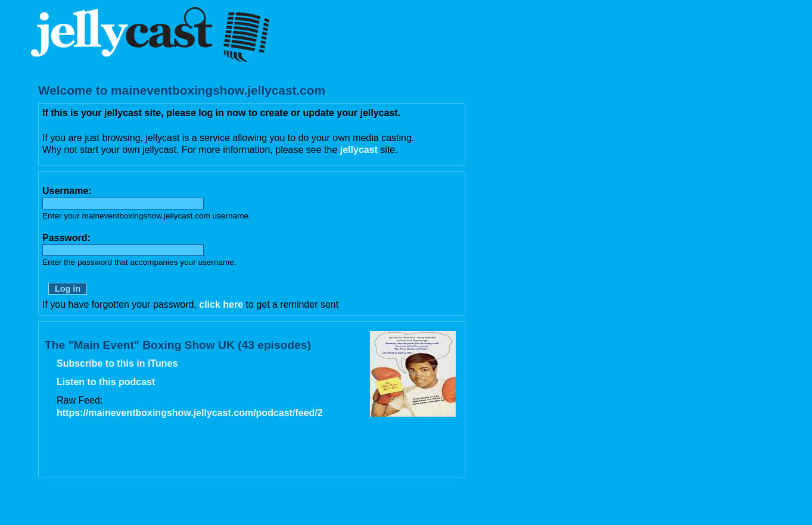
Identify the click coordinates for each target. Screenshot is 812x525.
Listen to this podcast (106, 382)
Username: (67, 191)
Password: (66, 238)
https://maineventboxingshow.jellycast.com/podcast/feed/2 (190, 413)
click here (221, 304)
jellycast (359, 150)
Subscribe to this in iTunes (117, 363)
